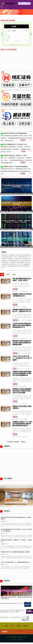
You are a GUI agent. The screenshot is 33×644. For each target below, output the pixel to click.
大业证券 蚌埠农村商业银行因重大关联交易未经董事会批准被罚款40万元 (22, 325)
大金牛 (15, 369)
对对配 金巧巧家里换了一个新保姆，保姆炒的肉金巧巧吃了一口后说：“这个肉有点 (17, 229)
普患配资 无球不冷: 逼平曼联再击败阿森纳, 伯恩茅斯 (15, 552)
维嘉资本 (15, 417)
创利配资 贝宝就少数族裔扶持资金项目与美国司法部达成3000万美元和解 (22, 391)
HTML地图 (24, 637)
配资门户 (12, 626)
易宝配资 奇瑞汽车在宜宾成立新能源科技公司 (22, 295)
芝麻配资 (15, 384)
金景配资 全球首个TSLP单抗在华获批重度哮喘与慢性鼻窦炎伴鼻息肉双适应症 (22, 424)
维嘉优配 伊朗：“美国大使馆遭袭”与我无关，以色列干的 (16, 211)
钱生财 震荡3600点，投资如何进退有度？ (11, 617)
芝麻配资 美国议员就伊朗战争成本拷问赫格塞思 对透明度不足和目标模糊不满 (22, 373)
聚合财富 (15, 353)
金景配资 (23, 173)
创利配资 (15, 401)
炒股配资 (26, 626)
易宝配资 (15, 305)
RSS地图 (19, 637)
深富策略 (15, 320)
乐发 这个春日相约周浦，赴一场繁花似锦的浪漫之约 (15, 562)
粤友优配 (15, 289)
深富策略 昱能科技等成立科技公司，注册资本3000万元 (22, 311)
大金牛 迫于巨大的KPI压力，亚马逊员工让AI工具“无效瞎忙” (22, 358)
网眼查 (6, 626)
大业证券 (15, 336)
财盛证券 (23, 140)
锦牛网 (23, 151)
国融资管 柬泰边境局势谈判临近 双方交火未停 (12, 603)
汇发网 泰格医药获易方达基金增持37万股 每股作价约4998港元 (17, 193)
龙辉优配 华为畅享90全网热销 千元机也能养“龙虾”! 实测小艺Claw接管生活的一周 (17, 247)
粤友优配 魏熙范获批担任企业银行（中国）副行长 (22, 279)
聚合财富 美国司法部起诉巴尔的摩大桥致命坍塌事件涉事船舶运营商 (22, 343)
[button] (2, 34)
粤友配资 (23, 162)
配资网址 (19, 626)
